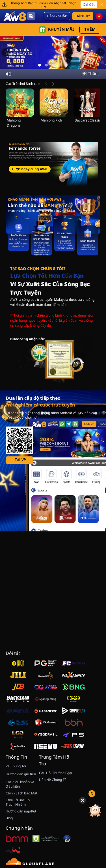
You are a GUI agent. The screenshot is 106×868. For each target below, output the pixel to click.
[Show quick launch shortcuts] (92, 794)
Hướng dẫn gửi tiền (21, 774)
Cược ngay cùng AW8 (30, 169)
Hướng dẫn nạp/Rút (21, 811)
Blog (9, 818)
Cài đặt (89, 4)
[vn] (99, 16)
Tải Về (20, 460)
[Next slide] (100, 52)
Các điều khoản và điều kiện (20, 784)
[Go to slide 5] (67, 65)
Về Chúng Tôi (16, 766)
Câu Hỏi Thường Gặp (55, 773)
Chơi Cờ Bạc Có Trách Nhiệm (18, 802)
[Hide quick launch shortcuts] (83, 800)
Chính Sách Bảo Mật (21, 793)
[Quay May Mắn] (86, 810)
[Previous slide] (6, 52)
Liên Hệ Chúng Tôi (53, 780)
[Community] (31, 16)
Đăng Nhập (57, 16)
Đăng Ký (83, 16)
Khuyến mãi (56, 30)
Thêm (90, 29)
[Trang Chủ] (15, 16)
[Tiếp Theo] (53, 84)
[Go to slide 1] (40, 65)
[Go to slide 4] (60, 65)
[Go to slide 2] (46, 65)
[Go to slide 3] (53, 65)
